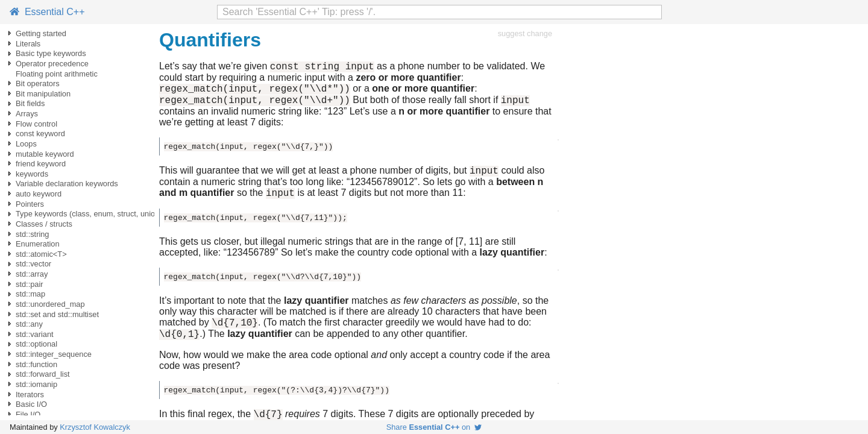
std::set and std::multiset (57, 314)
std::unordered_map (50, 304)
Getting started (41, 33)
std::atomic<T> (41, 254)
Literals (28, 44)
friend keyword (41, 164)
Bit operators (38, 83)
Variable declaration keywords (67, 184)
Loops (26, 144)
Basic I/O (31, 404)
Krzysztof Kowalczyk (95, 427)
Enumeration (38, 244)
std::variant (35, 334)
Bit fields (30, 103)
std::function (36, 364)
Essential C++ (47, 12)
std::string (32, 234)
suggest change (525, 33)
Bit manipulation (43, 94)
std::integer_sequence (54, 354)
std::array (32, 274)
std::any (29, 324)
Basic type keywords (51, 53)
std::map (30, 294)
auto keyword (39, 194)
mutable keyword (45, 154)
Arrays (27, 114)
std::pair (30, 284)
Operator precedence (52, 64)
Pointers (30, 204)
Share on (434, 427)
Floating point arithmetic (57, 74)
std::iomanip (36, 384)
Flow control (36, 124)
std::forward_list (43, 374)
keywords (32, 174)
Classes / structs (44, 224)
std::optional (36, 344)
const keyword (40, 134)
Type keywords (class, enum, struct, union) (89, 214)
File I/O (28, 414)
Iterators (30, 395)
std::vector (33, 264)
